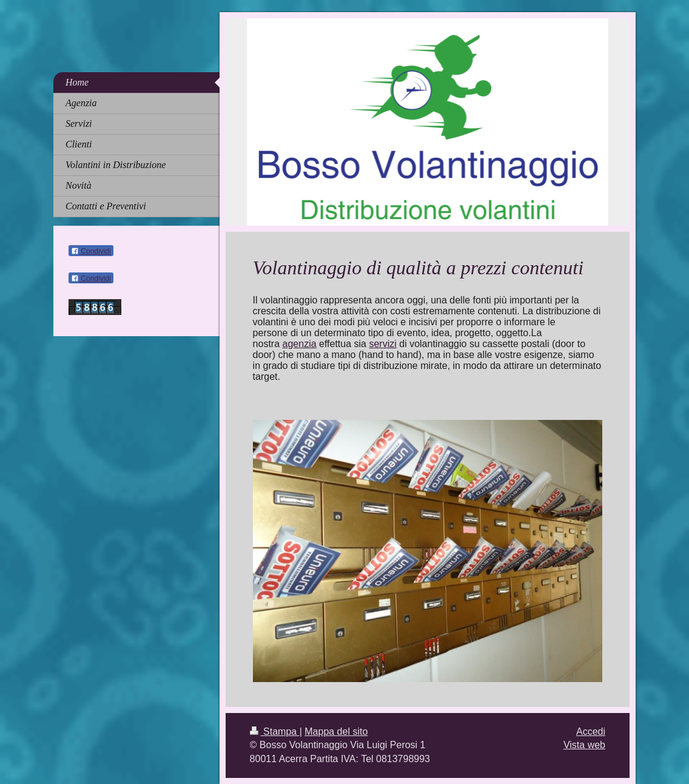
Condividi (91, 251)
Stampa (275, 732)
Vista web (584, 745)
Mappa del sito (336, 732)
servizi (382, 344)
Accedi (591, 732)
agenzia (300, 344)
